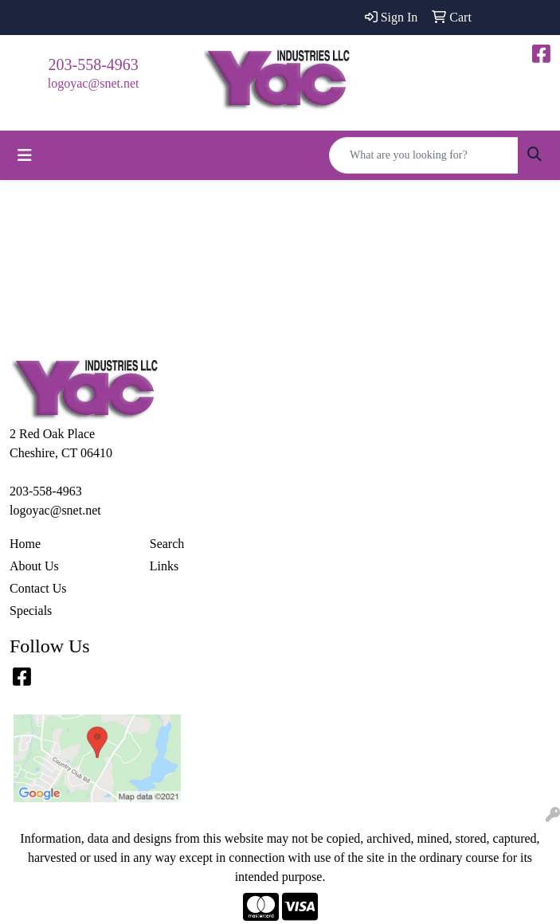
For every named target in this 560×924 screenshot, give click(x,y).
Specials (31, 611)
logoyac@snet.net (94, 83)
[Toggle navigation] (25, 155)
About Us (34, 566)
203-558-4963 (94, 65)
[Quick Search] (424, 155)
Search (167, 544)
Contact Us (38, 588)
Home (25, 544)
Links (164, 566)
